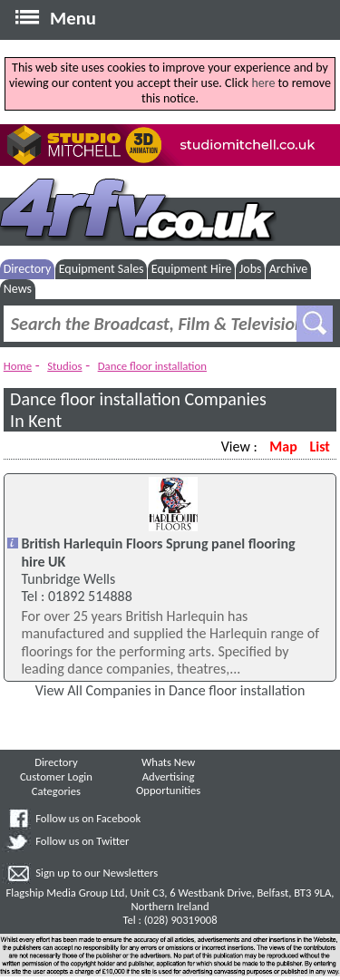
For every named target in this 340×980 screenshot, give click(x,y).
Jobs (251, 269)
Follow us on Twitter (82, 841)
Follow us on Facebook (88, 818)
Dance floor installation (152, 366)
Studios (64, 366)
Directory (28, 269)
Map (283, 446)
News (18, 289)
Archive (288, 269)
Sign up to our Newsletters (97, 873)
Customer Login (56, 776)
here (263, 83)
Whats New (168, 762)
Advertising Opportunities (168, 783)
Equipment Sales (102, 269)
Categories (56, 791)
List (319, 446)
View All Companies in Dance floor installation (170, 690)
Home (18, 366)
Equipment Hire (192, 269)
